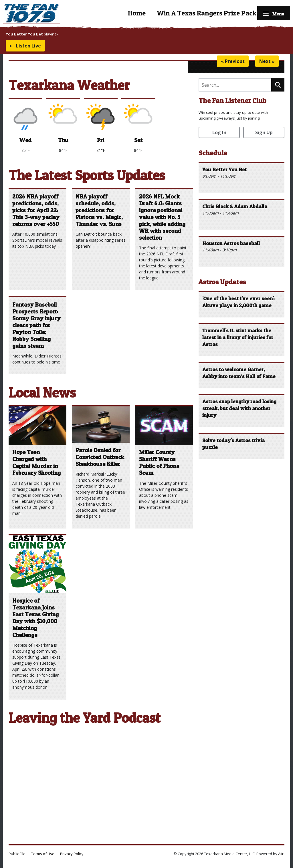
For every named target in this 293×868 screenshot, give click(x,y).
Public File (17, 854)
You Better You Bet (24, 34)
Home (130, 13)
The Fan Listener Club (232, 101)
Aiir (281, 854)
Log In (219, 132)
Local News (42, 393)
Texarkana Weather (69, 85)
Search (278, 85)
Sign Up (264, 132)
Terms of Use (43, 854)
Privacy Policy (72, 854)
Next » (267, 61)
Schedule (213, 153)
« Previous (233, 61)
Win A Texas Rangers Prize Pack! (201, 13)
